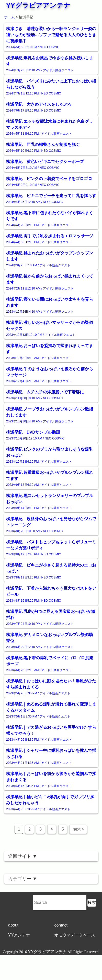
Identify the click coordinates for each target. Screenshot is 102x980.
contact (61, 925)
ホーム (9, 17)
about (13, 925)
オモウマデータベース (75, 935)
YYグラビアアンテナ (38, 5)
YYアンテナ (19, 935)
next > (78, 829)
